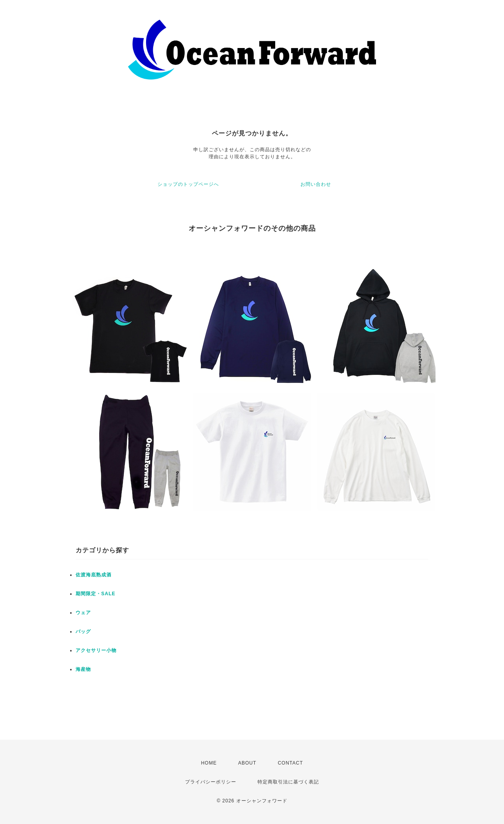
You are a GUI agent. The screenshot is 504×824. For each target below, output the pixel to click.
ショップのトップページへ (188, 184)
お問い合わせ (316, 184)
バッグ (83, 631)
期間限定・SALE (95, 594)
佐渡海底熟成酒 (94, 575)
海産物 (83, 669)
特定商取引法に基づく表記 (288, 782)
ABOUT (247, 763)
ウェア (83, 613)
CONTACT (290, 763)
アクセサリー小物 (96, 650)
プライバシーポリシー (211, 782)
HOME (209, 763)
